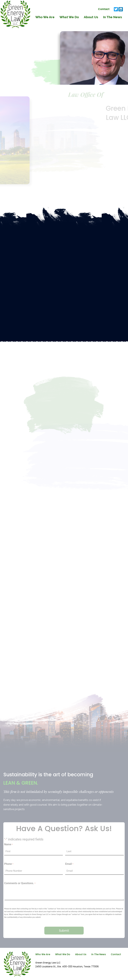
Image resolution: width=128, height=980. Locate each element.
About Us (91, 17)
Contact (104, 9)
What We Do (69, 17)
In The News (113, 17)
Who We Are (45, 17)
